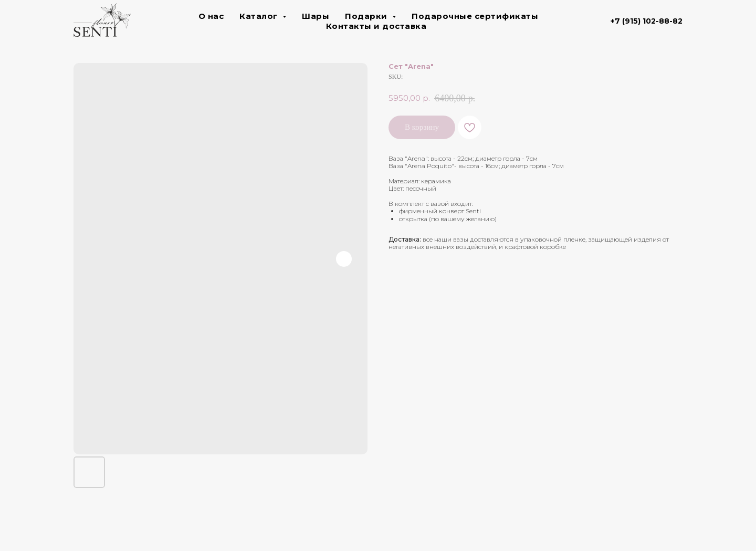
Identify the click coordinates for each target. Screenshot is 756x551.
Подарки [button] (367, 16)
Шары (316, 16)
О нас (211, 16)
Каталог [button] (260, 16)
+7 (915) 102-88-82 (647, 21)
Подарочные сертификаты (475, 16)
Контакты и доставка (376, 26)
